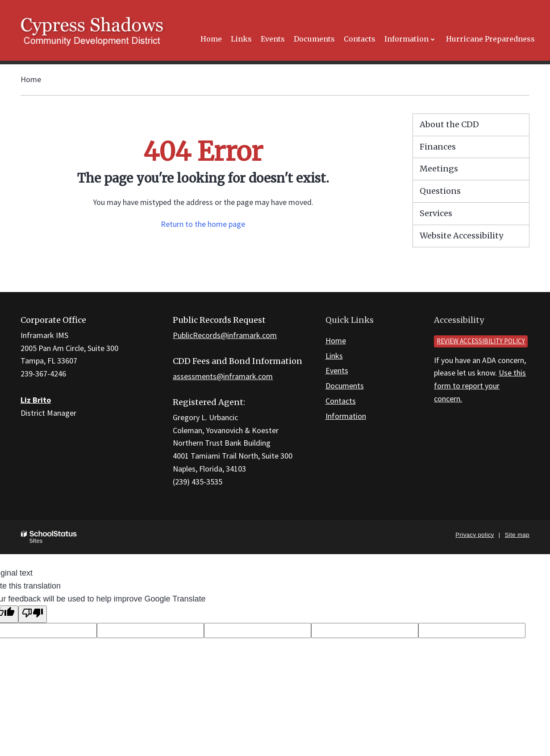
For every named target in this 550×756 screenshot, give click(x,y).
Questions (440, 191)
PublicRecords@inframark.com (225, 335)
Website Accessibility (461, 236)
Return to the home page (203, 224)
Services (436, 213)
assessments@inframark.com (223, 376)
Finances (438, 147)
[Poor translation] (33, 614)
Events (337, 370)
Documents (345, 386)
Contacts (341, 401)
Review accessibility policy (481, 341)
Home (31, 79)
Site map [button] (517, 535)
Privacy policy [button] (475, 535)
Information (346, 416)
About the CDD (449, 124)
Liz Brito (36, 400)
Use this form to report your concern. (480, 386)
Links (334, 356)
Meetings (439, 169)
